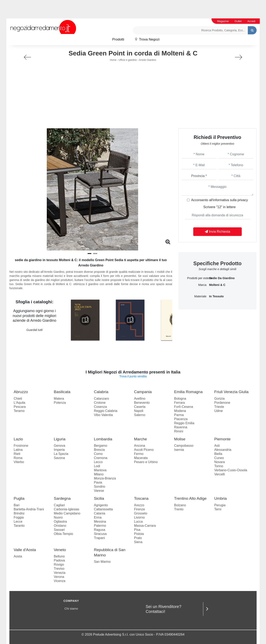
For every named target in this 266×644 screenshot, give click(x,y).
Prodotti (118, 39)
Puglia (19, 498)
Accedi (251, 21)
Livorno (139, 517)
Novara (220, 462)
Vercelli (220, 474)
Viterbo (19, 462)
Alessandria (223, 450)
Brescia (99, 450)
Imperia (59, 450)
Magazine (223, 21)
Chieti (18, 399)
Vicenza (60, 581)
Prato (138, 538)
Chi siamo (71, 608)
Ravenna (181, 427)
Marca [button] (202, 285)
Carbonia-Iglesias (66, 509)
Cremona (101, 458)
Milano (99, 474)
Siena (138, 542)
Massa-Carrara (145, 526)
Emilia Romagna (188, 392)
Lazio (18, 439)
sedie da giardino (222, 278)
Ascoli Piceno (144, 450)
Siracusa (100, 534)
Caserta (140, 407)
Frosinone (21, 446)
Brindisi (19, 513)
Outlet (238, 21)
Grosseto (141, 513)
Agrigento (101, 505)
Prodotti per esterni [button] (197, 278)
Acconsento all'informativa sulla (219, 200)
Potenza (60, 403)
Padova (59, 560)
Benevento (142, 403)
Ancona (140, 446)
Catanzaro (102, 399)
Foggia (19, 517)
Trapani (99, 538)
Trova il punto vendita (133, 376)
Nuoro (58, 517)
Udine (219, 411)
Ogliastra (60, 522)
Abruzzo (21, 392)
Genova (59, 446)
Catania (100, 513)
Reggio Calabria (106, 411)
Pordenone (222, 403)
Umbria (221, 498)
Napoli (139, 411)
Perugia (220, 505)
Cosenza (100, 407)
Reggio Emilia (184, 423)
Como (98, 454)
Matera (59, 399)
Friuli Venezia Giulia (231, 392)
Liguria (60, 439)
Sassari (59, 530)
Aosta (18, 556)
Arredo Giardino (148, 60)
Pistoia (139, 534)
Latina (18, 450)
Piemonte (222, 439)
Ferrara (179, 403)
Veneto (60, 550)
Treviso (59, 569)
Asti (217, 446)
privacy (243, 200)
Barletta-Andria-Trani (29, 509)
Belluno (59, 556)
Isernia (179, 450)
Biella (218, 454)
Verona (59, 577)
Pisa (137, 530)
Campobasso (184, 446)
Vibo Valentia (103, 415)
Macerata (141, 458)
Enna (98, 517)
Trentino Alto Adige (190, 498)
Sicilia (99, 498)
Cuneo (219, 458)
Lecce (18, 522)
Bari (17, 505)
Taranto (19, 526)
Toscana (141, 498)
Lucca (138, 522)
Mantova (100, 470)
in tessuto (216, 296)
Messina (100, 522)
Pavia (98, 482)
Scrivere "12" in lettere (219, 207)
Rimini (179, 431)
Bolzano (180, 505)
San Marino (102, 562)
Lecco (98, 462)
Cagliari (59, 505)
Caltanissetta (103, 509)
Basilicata (62, 392)
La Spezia (61, 454)
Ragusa (100, 530)
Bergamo (101, 446)
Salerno (140, 415)
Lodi (97, 466)
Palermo (100, 526)
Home (113, 60)
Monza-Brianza (105, 478)
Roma (18, 458)
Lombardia (103, 439)
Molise (180, 439)
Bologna (180, 399)
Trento (179, 509)
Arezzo (139, 505)
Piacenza (181, 419)
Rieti (17, 454)
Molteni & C (217, 285)
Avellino (140, 399)
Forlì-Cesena (183, 407)
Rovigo (59, 564)
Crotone (100, 403)
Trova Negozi (147, 39)
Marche (140, 439)
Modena (180, 411)
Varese (99, 491)
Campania (143, 392)
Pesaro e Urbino (146, 462)
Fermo (139, 454)
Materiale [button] (200, 296)
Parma (179, 415)
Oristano (60, 526)
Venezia (60, 573)
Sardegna (62, 498)
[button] (89, 254)
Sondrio (100, 487)
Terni (218, 509)
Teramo (19, 411)
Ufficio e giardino (128, 60)
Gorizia (220, 399)
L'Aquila (19, 403)
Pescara (20, 407)
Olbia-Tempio (63, 534)
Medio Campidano (67, 513)
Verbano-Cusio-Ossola (231, 470)
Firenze (139, 509)
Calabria (101, 392)
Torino (219, 466)
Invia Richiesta (217, 232)
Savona (59, 458)
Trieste (219, 407)
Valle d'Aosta (25, 550)
